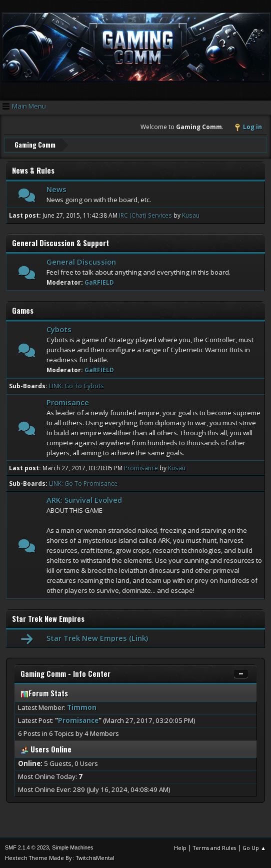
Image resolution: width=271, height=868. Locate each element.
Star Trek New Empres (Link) (97, 637)
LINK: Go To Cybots (76, 385)
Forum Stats (44, 693)
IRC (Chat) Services (145, 215)
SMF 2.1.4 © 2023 (27, 847)
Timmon (82, 707)
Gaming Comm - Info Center (65, 673)
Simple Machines (72, 847)
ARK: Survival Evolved (84, 500)
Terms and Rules (214, 848)
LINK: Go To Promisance (83, 484)
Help (180, 848)
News (56, 189)
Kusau (191, 215)
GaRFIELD (99, 282)
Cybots (59, 329)
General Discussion (81, 261)
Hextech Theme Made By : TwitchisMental (60, 858)
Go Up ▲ (254, 848)
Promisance (68, 402)
